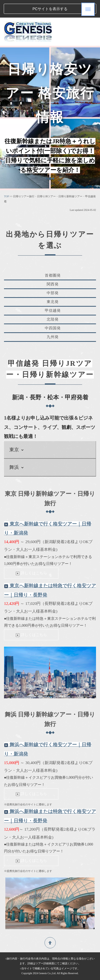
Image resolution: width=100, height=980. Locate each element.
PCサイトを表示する (50, 9)
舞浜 (17, 467)
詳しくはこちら (31, 573)
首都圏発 (53, 275)
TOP (6, 196)
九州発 (53, 337)
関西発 (53, 284)
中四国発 (53, 328)
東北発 (53, 302)
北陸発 (53, 319)
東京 (17, 450)
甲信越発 (53, 311)
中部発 (53, 293)
